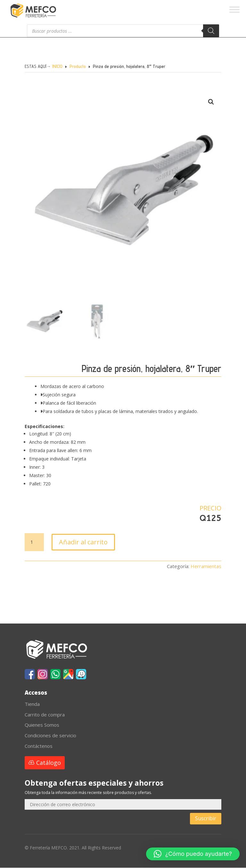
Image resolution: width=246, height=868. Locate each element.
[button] (204, 112)
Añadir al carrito (83, 542)
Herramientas (206, 566)
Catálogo (49, 763)
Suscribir (206, 819)
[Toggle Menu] (234, 9)
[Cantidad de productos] (34, 542)
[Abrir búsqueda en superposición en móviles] (123, 31)
